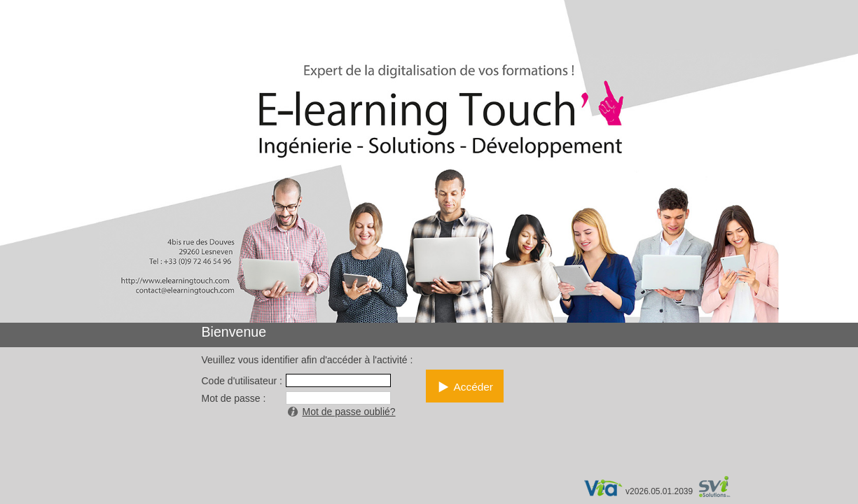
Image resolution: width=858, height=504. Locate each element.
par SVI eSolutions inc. (721, 488)
